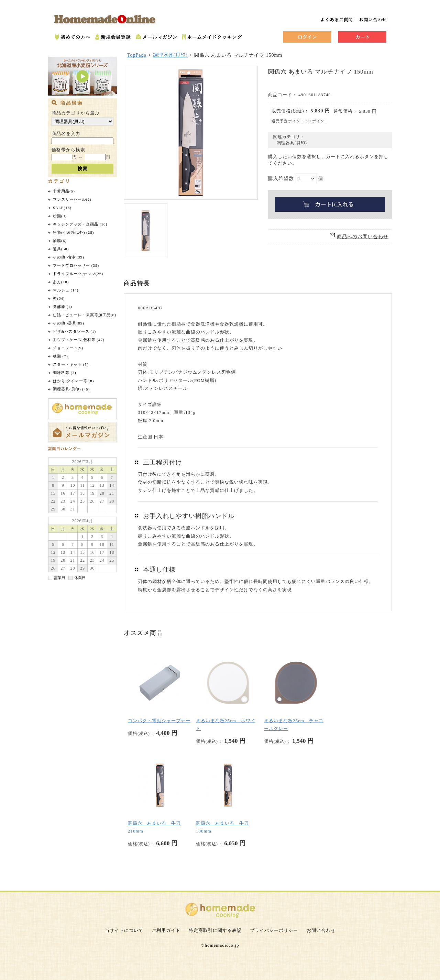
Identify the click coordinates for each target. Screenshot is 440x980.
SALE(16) (62, 208)
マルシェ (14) (66, 290)
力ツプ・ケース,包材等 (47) (79, 340)
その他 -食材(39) (69, 257)
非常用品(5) (64, 191)
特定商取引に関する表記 (215, 930)
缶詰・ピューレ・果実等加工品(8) (85, 315)
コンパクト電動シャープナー (159, 721)
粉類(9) (60, 216)
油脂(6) (60, 241)
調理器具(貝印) (170, 55)
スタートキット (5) (71, 364)
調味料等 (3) (65, 373)
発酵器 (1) (63, 307)
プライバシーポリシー (274, 930)
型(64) (59, 298)
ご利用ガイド (166, 930)
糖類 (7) (60, 356)
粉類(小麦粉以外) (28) (73, 232)
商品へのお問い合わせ (363, 237)
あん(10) (61, 282)
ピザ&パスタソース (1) (74, 331)
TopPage (137, 55)
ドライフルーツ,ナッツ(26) (78, 274)
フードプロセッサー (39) (76, 265)
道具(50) (61, 249)
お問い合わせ (321, 930)
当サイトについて (124, 930)
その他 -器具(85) (69, 323)
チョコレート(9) (68, 348)
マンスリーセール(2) (72, 199)
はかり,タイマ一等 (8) (73, 381)
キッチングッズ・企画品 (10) (80, 224)
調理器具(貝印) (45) (71, 389)
